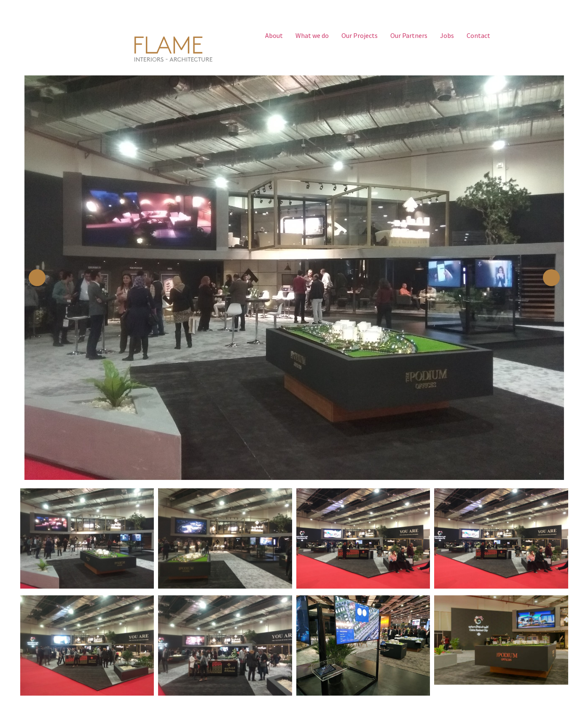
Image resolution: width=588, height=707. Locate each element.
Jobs (447, 36)
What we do (312, 36)
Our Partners (409, 36)
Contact (478, 36)
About (274, 36)
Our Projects (360, 36)
